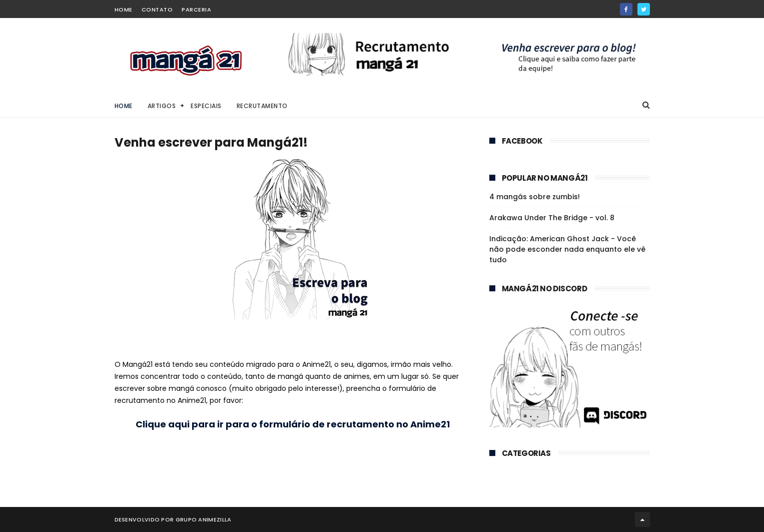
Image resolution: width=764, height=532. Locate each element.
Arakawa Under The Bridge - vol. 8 (552, 218)
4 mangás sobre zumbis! (535, 197)
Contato (157, 10)
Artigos (162, 106)
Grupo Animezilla (204, 519)
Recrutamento (262, 106)
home (124, 10)
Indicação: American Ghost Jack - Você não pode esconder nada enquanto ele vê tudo (567, 249)
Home (124, 106)
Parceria (196, 10)
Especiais (206, 106)
